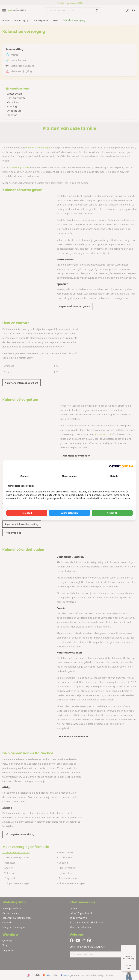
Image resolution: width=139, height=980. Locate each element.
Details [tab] (114, 476)
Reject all (27, 513)
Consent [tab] (25, 476)
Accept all (112, 513)
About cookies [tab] (69, 476)
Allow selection (69, 513)
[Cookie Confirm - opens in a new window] (121, 466)
